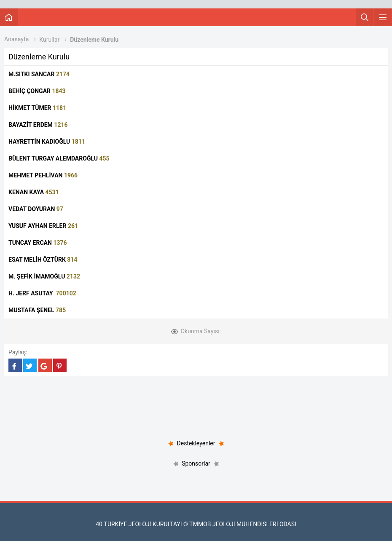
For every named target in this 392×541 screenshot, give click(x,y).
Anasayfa (16, 39)
